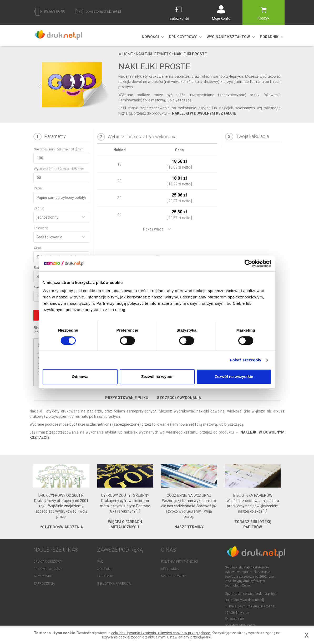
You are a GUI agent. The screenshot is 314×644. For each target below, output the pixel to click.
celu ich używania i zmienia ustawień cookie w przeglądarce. (161, 633)
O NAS (168, 550)
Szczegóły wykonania (179, 398)
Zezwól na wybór (157, 377)
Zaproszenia (44, 584)
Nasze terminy (173, 576)
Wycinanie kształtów (228, 37)
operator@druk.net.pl (103, 11)
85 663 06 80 (55, 11)
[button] (39, 104)
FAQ (100, 562)
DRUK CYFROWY (183, 37)
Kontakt (105, 569)
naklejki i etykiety (153, 54)
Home (128, 54)
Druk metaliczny (48, 569)
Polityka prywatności (179, 562)
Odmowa (80, 377)
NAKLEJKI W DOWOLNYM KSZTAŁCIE (204, 113)
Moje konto (221, 18)
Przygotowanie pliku (127, 398)
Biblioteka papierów (114, 584)
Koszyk (264, 18)
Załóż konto (179, 18)
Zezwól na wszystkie (234, 377)
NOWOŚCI (150, 37)
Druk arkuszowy (48, 562)
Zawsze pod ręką (120, 550)
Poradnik (105, 576)
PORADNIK (269, 37)
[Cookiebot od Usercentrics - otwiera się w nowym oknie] (248, 263)
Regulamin (170, 569)
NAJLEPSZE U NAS (56, 550)
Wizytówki (42, 576)
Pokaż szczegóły (246, 360)
